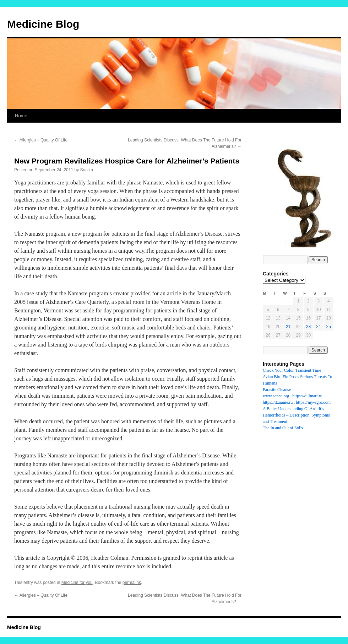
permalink (132, 583)
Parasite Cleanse (277, 390)
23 (308, 327)
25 (329, 327)
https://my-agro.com (313, 402)
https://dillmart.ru (307, 396)
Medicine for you (77, 583)
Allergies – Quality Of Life (41, 140)
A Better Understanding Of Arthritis (293, 409)
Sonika (87, 170)
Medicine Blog (43, 24)
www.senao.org (276, 396)
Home (21, 116)
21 (288, 327)
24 (318, 327)
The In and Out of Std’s (283, 428)
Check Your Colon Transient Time (292, 370)
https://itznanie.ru (278, 402)
